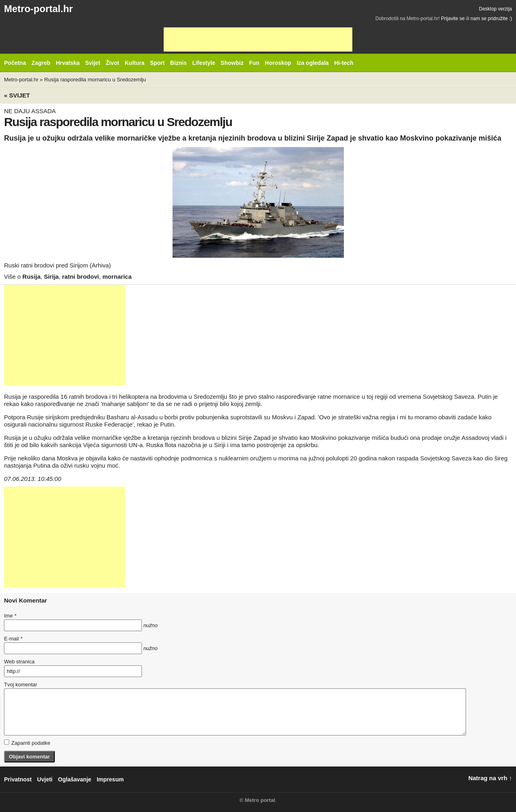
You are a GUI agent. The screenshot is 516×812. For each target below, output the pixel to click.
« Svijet (17, 95)
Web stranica (19, 662)
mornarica (117, 277)
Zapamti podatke (27, 743)
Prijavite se (453, 19)
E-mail (13, 639)
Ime (10, 616)
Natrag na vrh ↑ (490, 778)
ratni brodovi (81, 277)
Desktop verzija (495, 9)
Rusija (32, 277)
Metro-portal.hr (38, 9)
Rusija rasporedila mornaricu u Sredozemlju (95, 80)
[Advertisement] (258, 39)
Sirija (51, 277)
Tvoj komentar (21, 685)
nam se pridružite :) (491, 19)
